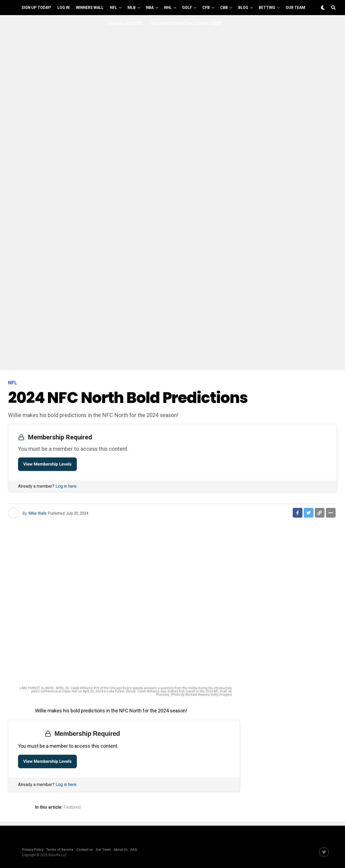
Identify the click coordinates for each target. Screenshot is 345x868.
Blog (243, 8)
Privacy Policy (33, 850)
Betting (267, 8)
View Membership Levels (47, 464)
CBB (224, 8)
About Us (121, 850)
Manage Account (126, 23)
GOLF (187, 8)
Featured (72, 807)
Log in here (66, 486)
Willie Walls (37, 513)
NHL (168, 8)
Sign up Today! (36, 8)
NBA (150, 8)
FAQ (134, 850)
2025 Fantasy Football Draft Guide (186, 23)
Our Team (295, 8)
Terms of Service (60, 850)
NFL (113, 8)
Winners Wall (90, 8)
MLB (132, 8)
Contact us (85, 850)
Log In (63, 8)
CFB (206, 8)
